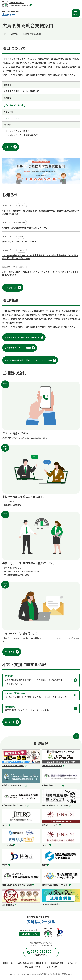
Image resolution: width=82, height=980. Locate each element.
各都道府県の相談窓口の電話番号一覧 (32, 963)
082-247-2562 (16, 105)
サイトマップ (52, 967)
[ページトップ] (76, 736)
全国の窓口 (15, 34)
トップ (5, 34)
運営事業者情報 (57, 963)
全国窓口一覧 (8, 963)
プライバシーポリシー (34, 967)
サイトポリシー (73, 963)
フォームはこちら (11, 118)
